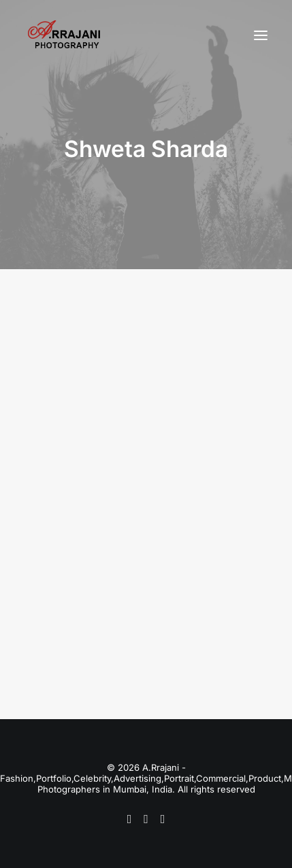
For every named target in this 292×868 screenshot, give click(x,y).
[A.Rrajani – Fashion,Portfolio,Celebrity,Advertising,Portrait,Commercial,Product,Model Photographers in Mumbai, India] (64, 35)
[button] (261, 35)
